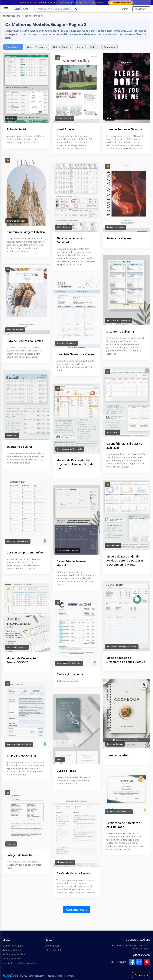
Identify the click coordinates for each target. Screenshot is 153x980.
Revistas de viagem (116, 227)
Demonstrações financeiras (69, 663)
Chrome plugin (52, 946)
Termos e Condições (13, 950)
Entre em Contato (53, 950)
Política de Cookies (12, 959)
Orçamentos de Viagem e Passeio (122, 647)
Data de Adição (61, 47)
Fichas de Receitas (65, 862)
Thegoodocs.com (12, 16)
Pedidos (11, 118)
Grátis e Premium (36, 47)
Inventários (12, 436)
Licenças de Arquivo (13, 946)
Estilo (92, 47)
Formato (108, 47)
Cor (79, 47)
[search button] (77, 9)
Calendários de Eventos (68, 550)
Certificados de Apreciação (119, 812)
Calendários (113, 432)
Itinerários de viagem (16, 221)
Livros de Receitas (15, 330)
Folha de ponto (64, 227)
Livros (110, 118)
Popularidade (12, 47)
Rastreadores (113, 545)
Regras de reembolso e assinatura (20, 963)
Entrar (125, 9)
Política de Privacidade (14, 954)
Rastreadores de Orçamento (70, 449)
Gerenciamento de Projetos (19, 744)
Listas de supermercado (18, 541)
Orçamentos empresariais (119, 320)
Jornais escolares (65, 118)
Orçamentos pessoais (17, 647)
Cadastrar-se (141, 9)
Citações (11, 844)
